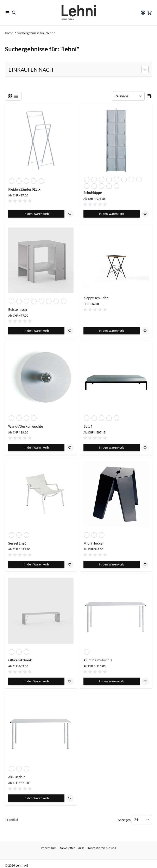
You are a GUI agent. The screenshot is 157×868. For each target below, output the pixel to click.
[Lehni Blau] (109, 185)
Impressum (49, 848)
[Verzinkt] (139, 179)
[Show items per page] (142, 820)
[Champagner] (34, 417)
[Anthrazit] (87, 179)
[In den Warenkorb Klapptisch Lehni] (112, 331)
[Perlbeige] (109, 179)
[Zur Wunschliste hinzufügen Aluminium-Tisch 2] (145, 681)
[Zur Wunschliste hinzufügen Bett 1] (145, 448)
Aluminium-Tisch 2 (98, 660)
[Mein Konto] (143, 13)
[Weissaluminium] (102, 417)
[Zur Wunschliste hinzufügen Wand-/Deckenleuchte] (70, 448)
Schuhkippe (93, 193)
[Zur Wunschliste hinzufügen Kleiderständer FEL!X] (70, 214)
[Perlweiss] (117, 179)
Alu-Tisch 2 (17, 777)
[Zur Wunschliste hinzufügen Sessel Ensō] (70, 564)
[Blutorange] (12, 180)
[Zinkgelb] (41, 180)
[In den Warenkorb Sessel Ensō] (36, 564)
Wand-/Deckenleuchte (26, 426)
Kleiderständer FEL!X (24, 189)
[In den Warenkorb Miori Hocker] (112, 564)
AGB (81, 848)
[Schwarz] (26, 180)
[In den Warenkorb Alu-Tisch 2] (36, 798)
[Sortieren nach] (128, 96)
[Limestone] (26, 534)
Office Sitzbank (20, 660)
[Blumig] (94, 179)
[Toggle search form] (14, 13)
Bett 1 (88, 426)
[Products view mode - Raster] (10, 96)
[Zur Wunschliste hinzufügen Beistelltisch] (70, 331)
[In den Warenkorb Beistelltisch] (36, 331)
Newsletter (67, 848)
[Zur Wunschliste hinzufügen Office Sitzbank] (70, 681)
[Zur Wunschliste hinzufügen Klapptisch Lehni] (145, 331)
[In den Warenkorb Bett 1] (112, 448)
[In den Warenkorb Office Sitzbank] (36, 681)
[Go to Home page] (78, 13)
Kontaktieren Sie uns (102, 848)
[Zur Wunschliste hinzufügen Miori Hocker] (145, 564)
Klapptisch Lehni (96, 298)
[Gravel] (19, 534)
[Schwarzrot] (124, 179)
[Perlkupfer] (34, 180)
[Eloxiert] (12, 300)
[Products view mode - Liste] (16, 96)
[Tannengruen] (131, 179)
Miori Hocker (94, 543)
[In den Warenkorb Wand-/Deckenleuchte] (36, 448)
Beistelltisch (18, 310)
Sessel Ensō (17, 543)
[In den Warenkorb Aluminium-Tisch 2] (112, 681)
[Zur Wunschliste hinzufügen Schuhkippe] (145, 214)
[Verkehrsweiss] (19, 180)
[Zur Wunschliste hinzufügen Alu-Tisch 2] (70, 798)
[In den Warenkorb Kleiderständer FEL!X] (36, 214)
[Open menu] (7, 13)
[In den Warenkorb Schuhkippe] (112, 214)
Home (9, 33)
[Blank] (26, 300)
